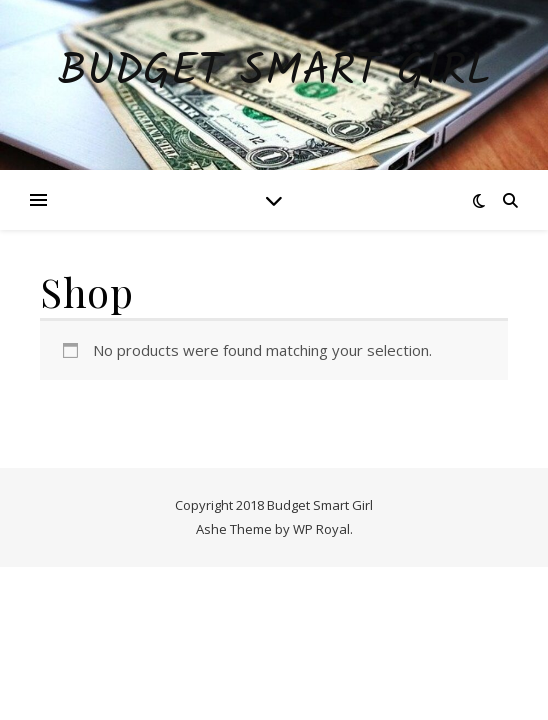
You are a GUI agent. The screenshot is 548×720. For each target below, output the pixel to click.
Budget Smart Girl (274, 72)
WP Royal (321, 529)
